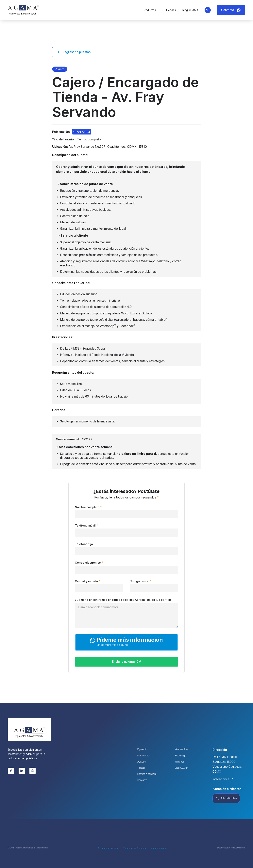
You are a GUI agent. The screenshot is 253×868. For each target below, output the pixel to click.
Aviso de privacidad (108, 848)
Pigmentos (143, 750)
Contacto (142, 781)
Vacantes (180, 762)
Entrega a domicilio (148, 775)
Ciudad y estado (88, 581)
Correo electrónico (89, 563)
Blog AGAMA (182, 769)
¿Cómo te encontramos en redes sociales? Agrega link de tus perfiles (123, 600)
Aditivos (142, 762)
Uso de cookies (159, 848)
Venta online (182, 750)
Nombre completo (88, 507)
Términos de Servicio (135, 848)
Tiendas (142, 769)
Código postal (141, 581)
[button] (151, 10)
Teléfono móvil (86, 526)
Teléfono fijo (84, 544)
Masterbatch (144, 756)
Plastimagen (182, 756)
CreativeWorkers (237, 848)
